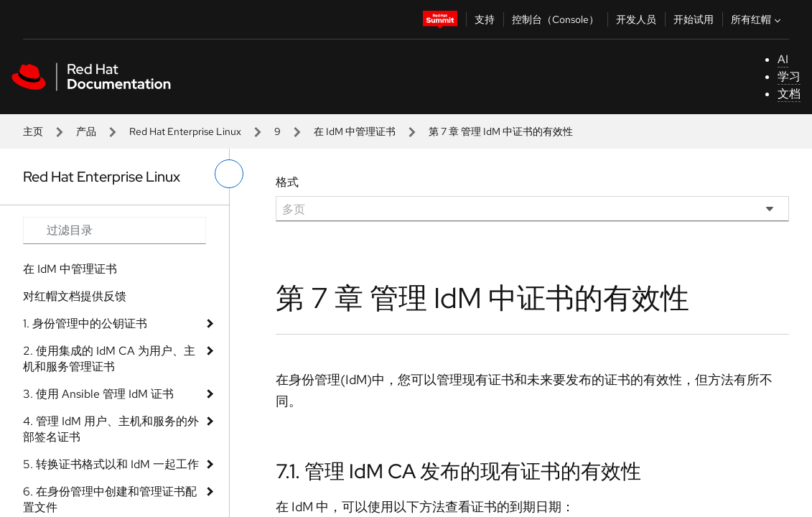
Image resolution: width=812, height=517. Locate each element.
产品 (86, 131)
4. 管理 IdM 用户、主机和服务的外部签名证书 (111, 429)
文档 (789, 94)
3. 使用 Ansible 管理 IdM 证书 (98, 394)
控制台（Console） (555, 19)
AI (783, 59)
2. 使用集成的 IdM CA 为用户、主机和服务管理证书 (109, 359)
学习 (789, 76)
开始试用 (694, 19)
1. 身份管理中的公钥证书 (85, 323)
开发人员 (636, 19)
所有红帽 (757, 19)
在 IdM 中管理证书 (355, 131)
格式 (287, 182)
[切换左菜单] (229, 174)
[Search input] (115, 230)
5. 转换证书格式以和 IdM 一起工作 (111, 464)
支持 (485, 19)
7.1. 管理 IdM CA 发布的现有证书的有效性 (458, 471)
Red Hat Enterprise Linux (185, 131)
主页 (33, 131)
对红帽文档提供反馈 (75, 296)
